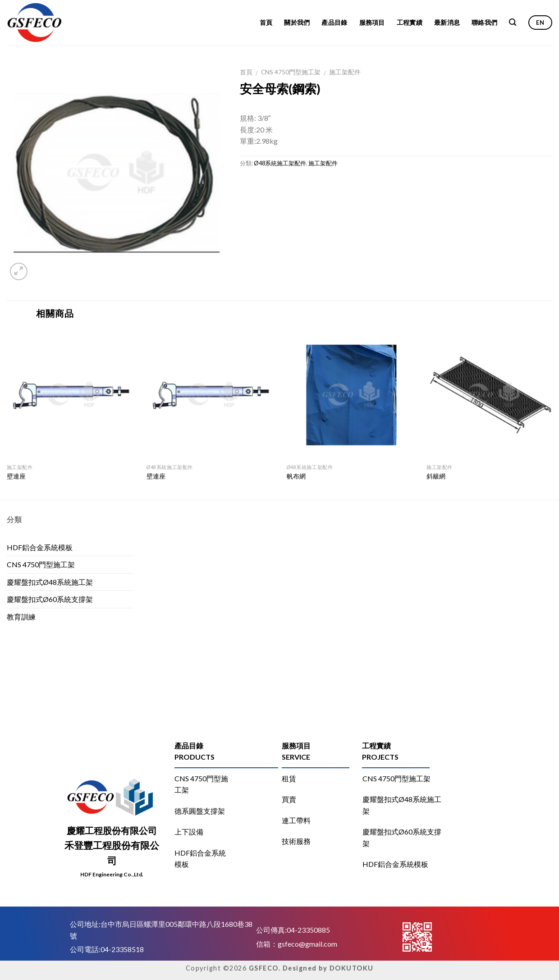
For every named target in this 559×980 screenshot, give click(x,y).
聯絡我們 (484, 22)
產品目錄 (334, 22)
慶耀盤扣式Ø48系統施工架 (50, 582)
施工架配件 (345, 72)
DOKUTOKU (352, 968)
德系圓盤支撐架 (200, 811)
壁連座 (16, 476)
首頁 (266, 22)
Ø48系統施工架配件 (280, 163)
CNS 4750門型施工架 (291, 72)
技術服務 (296, 841)
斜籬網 (436, 476)
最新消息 (447, 22)
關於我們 (297, 22)
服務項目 (372, 22)
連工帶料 (296, 820)
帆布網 (296, 476)
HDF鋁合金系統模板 (40, 547)
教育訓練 (21, 617)
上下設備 (189, 832)
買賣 (289, 799)
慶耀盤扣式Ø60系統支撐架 (50, 599)
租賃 (289, 778)
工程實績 (410, 22)
